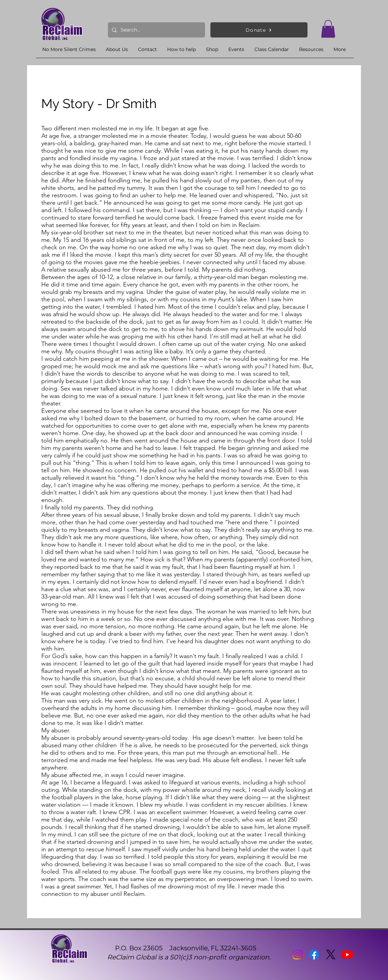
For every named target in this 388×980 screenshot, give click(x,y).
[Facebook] (314, 954)
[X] (331, 954)
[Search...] (156, 30)
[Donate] (259, 30)
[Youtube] (347, 954)
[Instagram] (298, 954)
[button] (328, 29)
